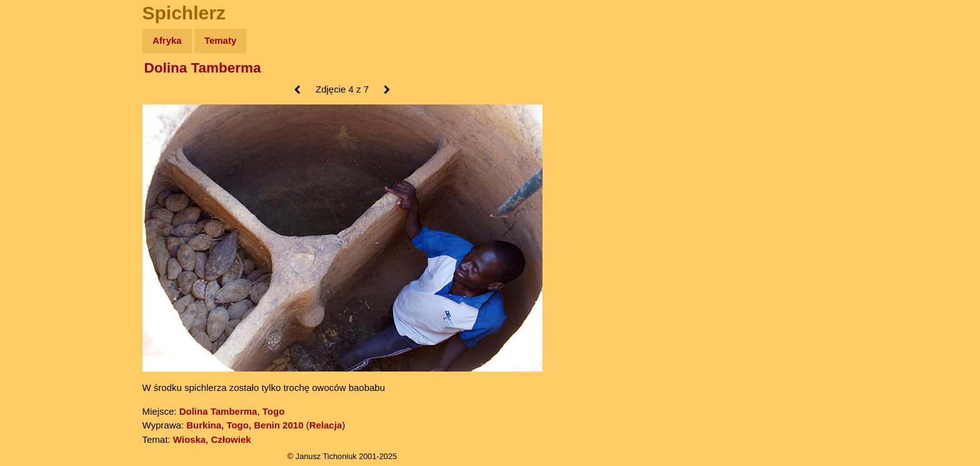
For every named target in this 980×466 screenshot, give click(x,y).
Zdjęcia (37, 114)
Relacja (326, 425)
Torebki (37, 258)
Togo (274, 411)
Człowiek (231, 439)
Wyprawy (42, 89)
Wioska (189, 439)
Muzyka (38, 185)
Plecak (36, 210)
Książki (37, 162)
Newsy (36, 137)
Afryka (167, 40)
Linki (32, 234)
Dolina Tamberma (203, 68)
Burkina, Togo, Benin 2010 (245, 425)
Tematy (220, 40)
